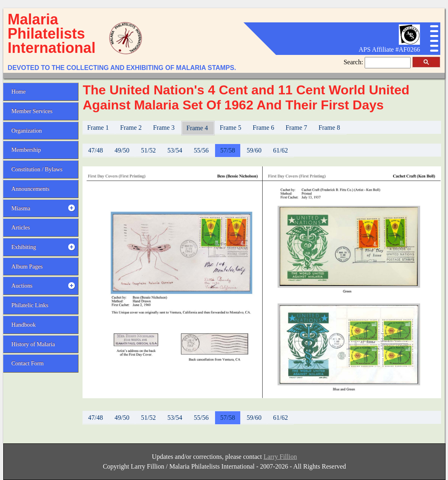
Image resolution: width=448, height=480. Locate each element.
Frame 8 (330, 128)
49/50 (122, 150)
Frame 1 (99, 128)
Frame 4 (198, 128)
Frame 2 (132, 128)
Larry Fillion (280, 457)
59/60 (254, 150)
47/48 (96, 150)
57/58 (228, 150)
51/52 (148, 150)
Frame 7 (297, 128)
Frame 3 (165, 128)
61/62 (281, 150)
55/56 (201, 150)
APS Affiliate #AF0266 (389, 49)
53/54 (175, 150)
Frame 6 (264, 128)
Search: (354, 62)
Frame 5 (232, 128)
